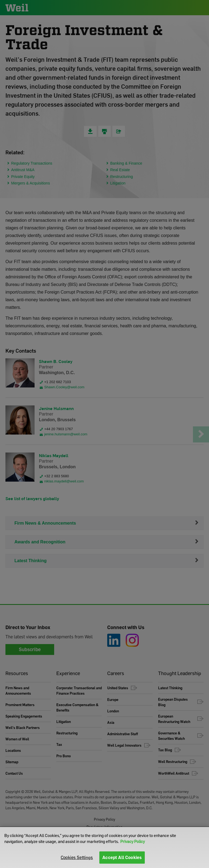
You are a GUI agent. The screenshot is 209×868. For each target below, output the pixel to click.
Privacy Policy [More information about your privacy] (133, 841)
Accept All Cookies (122, 857)
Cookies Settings (77, 857)
